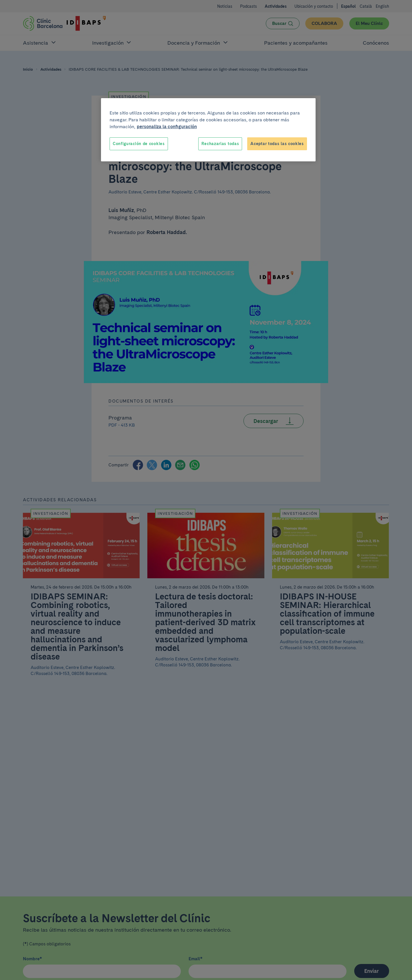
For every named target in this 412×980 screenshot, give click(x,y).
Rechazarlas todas (220, 144)
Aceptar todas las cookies (277, 144)
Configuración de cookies (139, 144)
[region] (208, 130)
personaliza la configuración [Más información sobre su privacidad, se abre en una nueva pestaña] (167, 127)
